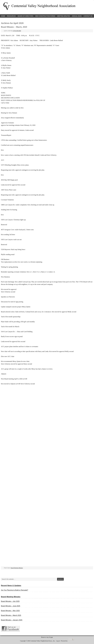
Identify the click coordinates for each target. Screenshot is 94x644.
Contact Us (88, 16)
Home (3, 16)
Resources (11, 16)
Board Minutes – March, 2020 (14, 27)
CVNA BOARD (17, 31)
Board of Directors (26, 16)
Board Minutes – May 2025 (10, 611)
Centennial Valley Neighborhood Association (23, 7)
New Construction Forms (45, 16)
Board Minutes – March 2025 (11, 615)
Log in (58, 641)
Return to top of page (47, 637)
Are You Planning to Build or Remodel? (15, 590)
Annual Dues (77, 16)
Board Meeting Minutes (17, 568)
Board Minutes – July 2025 (10, 601)
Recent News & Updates (11, 586)
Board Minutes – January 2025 (12, 620)
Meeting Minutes (64, 16)
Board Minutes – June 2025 (11, 606)
